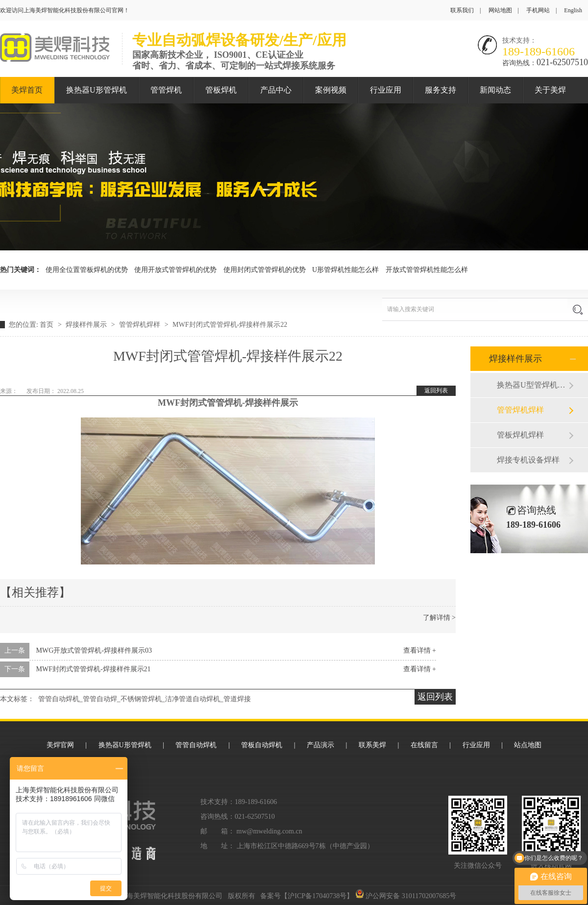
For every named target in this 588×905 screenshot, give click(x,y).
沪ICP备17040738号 (317, 896)
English (573, 10)
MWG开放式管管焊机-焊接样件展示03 (94, 650)
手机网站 (538, 10)
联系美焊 (372, 745)
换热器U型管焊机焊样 (533, 385)
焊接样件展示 (87, 325)
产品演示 (320, 745)
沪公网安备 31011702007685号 (406, 896)
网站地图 (500, 10)
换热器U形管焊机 (97, 90)
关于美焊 (550, 90)
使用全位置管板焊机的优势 (87, 270)
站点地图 (528, 745)
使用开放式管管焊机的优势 (175, 270)
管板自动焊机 (262, 745)
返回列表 (436, 391)
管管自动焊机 (196, 745)
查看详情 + (420, 650)
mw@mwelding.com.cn (269, 831)
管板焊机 (221, 90)
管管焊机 (166, 90)
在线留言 (424, 745)
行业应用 (386, 90)
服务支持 (441, 90)
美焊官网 (60, 745)
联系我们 (462, 10)
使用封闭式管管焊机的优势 (265, 270)
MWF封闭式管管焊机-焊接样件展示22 (230, 325)
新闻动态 (495, 90)
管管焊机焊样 (141, 325)
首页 (48, 325)
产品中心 (276, 90)
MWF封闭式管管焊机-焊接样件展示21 (94, 669)
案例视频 (331, 90)
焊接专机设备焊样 (528, 460)
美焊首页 (27, 90)
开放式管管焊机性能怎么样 (427, 270)
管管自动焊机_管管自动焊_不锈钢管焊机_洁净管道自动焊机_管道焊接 (145, 699)
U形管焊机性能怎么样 (345, 270)
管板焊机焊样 (520, 435)
